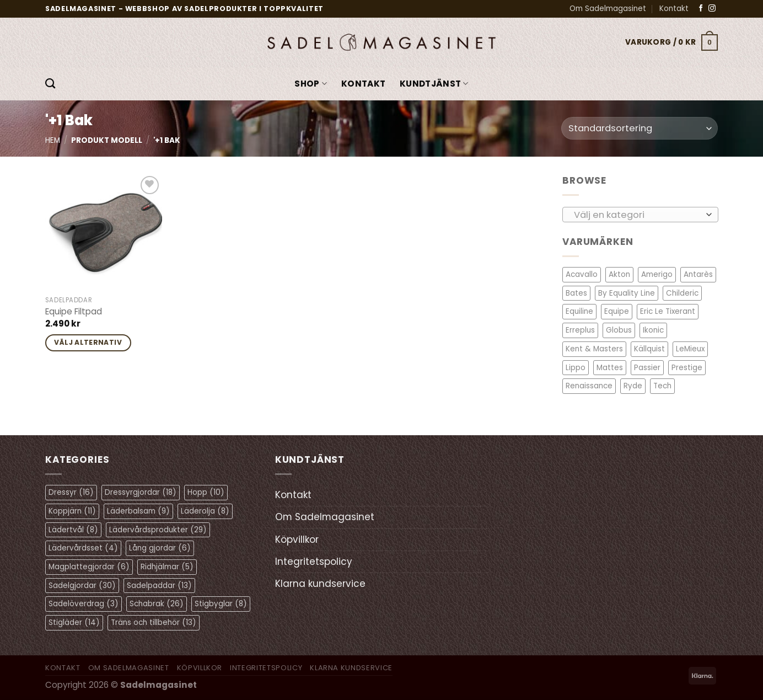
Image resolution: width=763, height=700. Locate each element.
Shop (311, 84)
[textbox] (637, 215)
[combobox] (640, 214)
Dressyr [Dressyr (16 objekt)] (71, 492)
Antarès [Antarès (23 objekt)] (698, 274)
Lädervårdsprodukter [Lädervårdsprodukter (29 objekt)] (158, 530)
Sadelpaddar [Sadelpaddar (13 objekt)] (159, 586)
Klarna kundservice (320, 584)
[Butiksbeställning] (640, 128)
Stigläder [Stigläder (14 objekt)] (74, 622)
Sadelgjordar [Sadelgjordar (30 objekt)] (82, 586)
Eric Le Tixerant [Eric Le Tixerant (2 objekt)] (668, 311)
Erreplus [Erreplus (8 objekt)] (580, 330)
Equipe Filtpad (74, 312)
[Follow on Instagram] (712, 9)
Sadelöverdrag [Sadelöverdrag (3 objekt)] (84, 604)
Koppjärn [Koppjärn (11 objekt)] (72, 511)
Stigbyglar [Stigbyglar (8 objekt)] (221, 604)
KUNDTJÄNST (434, 84)
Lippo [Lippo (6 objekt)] (576, 367)
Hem (53, 140)
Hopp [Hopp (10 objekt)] (206, 492)
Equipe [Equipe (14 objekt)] (617, 311)
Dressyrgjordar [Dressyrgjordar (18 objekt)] (141, 492)
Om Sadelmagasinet (608, 9)
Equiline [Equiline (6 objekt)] (579, 311)
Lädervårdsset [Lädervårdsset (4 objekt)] (83, 548)
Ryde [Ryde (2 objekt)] (633, 386)
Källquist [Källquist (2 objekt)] (649, 349)
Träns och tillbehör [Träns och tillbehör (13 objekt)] (154, 622)
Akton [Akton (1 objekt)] (619, 274)
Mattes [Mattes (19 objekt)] (610, 367)
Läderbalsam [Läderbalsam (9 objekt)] (138, 511)
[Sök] (50, 84)
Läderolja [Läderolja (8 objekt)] (205, 511)
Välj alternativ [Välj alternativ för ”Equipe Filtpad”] (88, 342)
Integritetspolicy (314, 562)
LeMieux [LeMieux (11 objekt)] (690, 349)
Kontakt (674, 9)
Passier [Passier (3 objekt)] (647, 367)
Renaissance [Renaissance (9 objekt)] (589, 386)
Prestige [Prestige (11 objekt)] (687, 367)
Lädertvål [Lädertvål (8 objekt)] (73, 530)
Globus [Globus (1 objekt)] (619, 330)
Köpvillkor (297, 539)
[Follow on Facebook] (701, 9)
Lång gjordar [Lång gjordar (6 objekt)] (160, 548)
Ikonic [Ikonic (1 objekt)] (653, 330)
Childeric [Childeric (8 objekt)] (682, 293)
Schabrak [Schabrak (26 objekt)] (157, 604)
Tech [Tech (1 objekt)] (662, 386)
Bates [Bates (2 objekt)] (576, 293)
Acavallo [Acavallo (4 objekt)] (582, 274)
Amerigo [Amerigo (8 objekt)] (657, 274)
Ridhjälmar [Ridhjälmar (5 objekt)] (167, 567)
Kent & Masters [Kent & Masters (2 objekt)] (594, 349)
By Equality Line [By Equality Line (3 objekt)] (627, 293)
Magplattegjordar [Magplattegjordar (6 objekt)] (89, 567)
